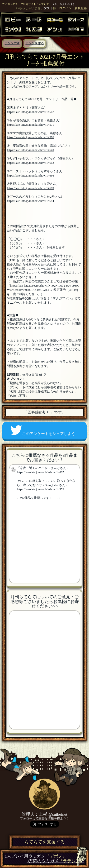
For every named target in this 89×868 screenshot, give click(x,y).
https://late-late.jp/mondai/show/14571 (30, 125)
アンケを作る (35, 43)
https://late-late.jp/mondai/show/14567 (30, 112)
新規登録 (81, 8)
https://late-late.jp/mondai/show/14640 (30, 150)
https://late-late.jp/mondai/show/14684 (30, 201)
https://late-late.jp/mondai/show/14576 (30, 137)
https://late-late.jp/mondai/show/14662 (30, 163)
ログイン (65, 8)
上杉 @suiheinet (53, 814)
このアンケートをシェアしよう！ (45, 430)
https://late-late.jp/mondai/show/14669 (30, 188)
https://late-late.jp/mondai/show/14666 (30, 176)
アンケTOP (12, 43)
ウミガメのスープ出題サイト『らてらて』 (27, 4)
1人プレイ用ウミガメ (36, 856)
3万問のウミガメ (55, 861)
